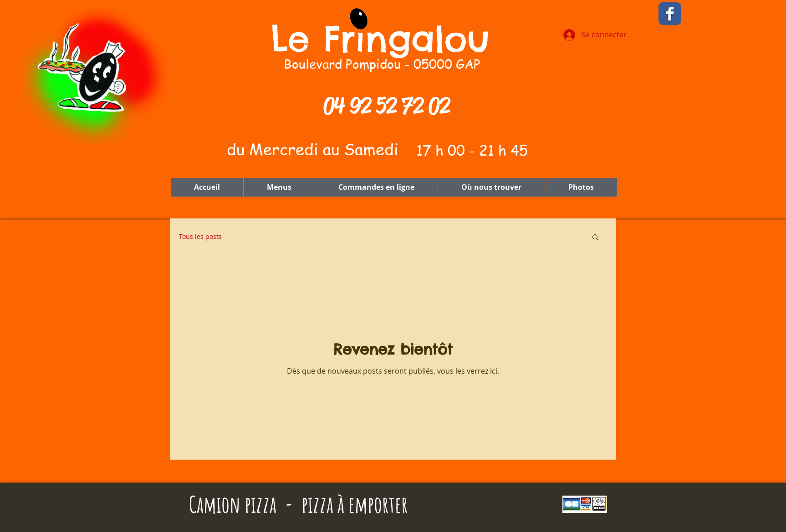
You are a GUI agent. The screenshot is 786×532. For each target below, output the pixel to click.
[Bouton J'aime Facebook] (724, 15)
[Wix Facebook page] (670, 14)
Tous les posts (200, 236)
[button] (595, 238)
